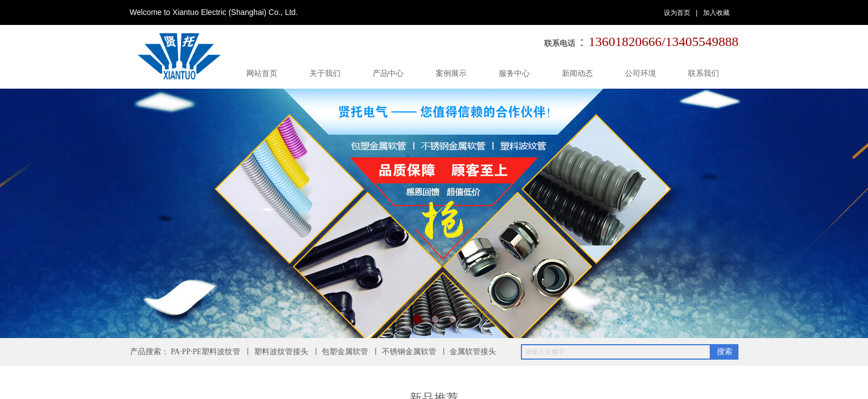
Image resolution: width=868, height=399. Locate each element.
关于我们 (325, 73)
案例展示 (451, 73)
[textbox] (616, 352)
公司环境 (640, 73)
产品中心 (388, 73)
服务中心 (514, 73)
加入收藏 (716, 13)
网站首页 (262, 73)
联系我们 (704, 73)
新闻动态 (577, 73)
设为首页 (677, 13)
